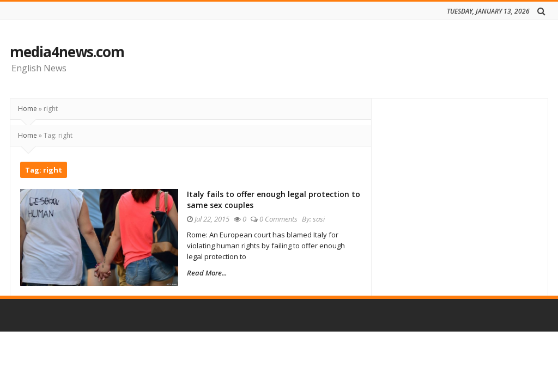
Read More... (214, 273)
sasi (326, 219)
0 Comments (286, 219)
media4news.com (67, 52)
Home (28, 109)
